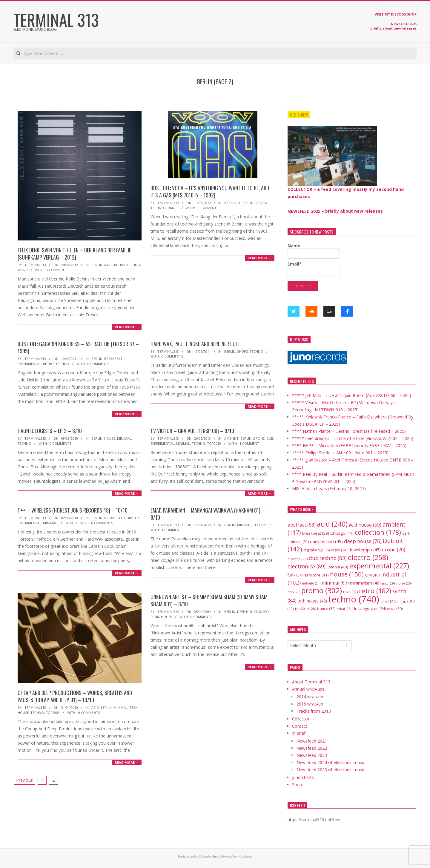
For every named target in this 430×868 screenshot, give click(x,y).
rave (108, 265)
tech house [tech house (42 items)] (312, 601)
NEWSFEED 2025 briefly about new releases (393, 26)
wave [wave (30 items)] (395, 608)
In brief (299, 733)
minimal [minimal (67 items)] (335, 583)
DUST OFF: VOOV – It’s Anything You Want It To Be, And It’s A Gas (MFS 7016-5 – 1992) (210, 191)
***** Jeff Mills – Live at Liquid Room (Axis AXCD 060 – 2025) (352, 395)
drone (259, 438)
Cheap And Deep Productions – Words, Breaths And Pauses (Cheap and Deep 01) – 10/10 (75, 696)
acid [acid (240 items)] (332, 524)
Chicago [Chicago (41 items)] (342, 533)
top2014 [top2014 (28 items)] (305, 609)
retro (119, 265)
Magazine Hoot (209, 856)
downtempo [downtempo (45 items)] (365, 550)
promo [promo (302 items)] (322, 590)
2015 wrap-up (310, 704)
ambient (231, 438)
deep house (247, 612)
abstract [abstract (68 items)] (302, 525)
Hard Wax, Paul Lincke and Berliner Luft (195, 344)
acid (95, 707)
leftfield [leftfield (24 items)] (311, 583)
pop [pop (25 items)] (294, 592)
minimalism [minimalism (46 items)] (365, 583)
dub (270, 438)
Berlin (97, 265)
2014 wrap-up (310, 697)
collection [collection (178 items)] (378, 532)
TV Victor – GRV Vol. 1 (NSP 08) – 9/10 (192, 431)
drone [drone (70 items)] (394, 549)
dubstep (132, 518)
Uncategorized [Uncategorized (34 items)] (369, 609)
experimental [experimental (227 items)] (379, 566)
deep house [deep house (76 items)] (363, 541)
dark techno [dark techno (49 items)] (326, 541)
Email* (314, 269)
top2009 (53, 713)
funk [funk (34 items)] (295, 575)
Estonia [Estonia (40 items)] (337, 567)
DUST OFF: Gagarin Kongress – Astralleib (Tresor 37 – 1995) (78, 347)
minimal (124, 438)
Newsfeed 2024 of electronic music (331, 762)
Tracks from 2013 (314, 711)
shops (242, 351)
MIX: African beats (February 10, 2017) (329, 489)
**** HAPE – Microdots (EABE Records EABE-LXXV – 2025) (349, 445)
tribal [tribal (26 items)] (344, 609)
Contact (300, 726)
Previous (24, 780)
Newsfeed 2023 (312, 755)
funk (155, 617)
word (23, 270)
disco (264, 612)
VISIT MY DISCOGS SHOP (396, 14)
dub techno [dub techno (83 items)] (328, 558)
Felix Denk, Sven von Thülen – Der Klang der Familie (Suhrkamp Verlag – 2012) (74, 254)
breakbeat (113, 359)
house (110, 438)
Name (314, 251)
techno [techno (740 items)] (354, 599)
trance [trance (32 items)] (326, 609)
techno (133, 265)
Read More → (127, 327)
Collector (301, 719)
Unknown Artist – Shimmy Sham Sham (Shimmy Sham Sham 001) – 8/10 (209, 600)
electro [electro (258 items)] (368, 557)
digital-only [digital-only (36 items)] (317, 550)
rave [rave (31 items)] (350, 592)
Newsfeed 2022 (312, 748)
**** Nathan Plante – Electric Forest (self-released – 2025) (349, 431)
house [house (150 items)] (347, 574)
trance (172, 208)
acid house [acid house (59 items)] (365, 525)
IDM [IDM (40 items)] (372, 575)
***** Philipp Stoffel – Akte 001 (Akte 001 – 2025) (340, 453)
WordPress (244, 856)
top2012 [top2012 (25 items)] (390, 601)
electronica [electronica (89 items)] (307, 566)
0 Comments (208, 208)
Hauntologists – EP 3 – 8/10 (50, 431)
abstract (232, 203)
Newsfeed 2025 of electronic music (331, 770)
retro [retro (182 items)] (375, 591)
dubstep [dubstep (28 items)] (298, 559)
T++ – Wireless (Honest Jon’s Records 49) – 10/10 (73, 510)
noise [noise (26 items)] (404, 583)
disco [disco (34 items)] (339, 550)
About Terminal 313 (311, 682)
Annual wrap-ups (308, 689)
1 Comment (56, 270)
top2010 (214, 443)
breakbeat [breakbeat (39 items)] (315, 533)
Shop (297, 785)
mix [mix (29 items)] (388, 583)
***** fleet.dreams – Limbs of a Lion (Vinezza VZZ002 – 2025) (353, 438)
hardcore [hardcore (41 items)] (316, 575)
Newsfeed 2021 (312, 741)
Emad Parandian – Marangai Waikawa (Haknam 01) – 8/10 (208, 514)
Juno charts (303, 777)
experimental (29, 364)
